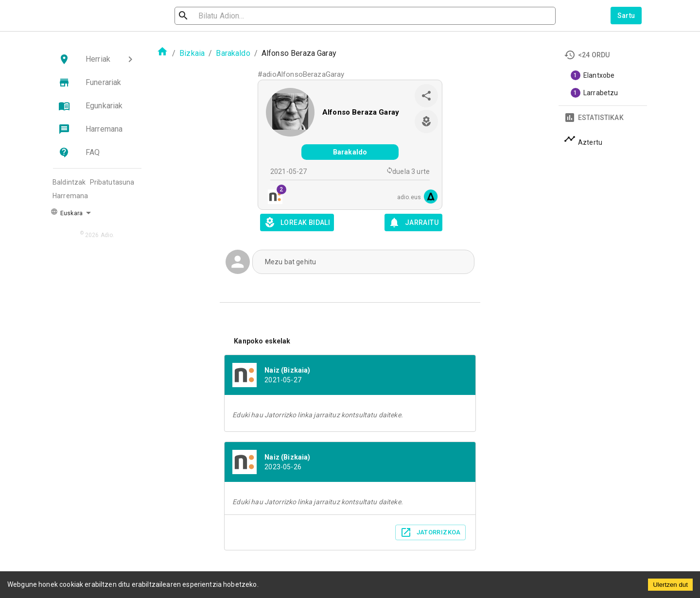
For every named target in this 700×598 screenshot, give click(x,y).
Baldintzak (69, 182)
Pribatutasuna (112, 182)
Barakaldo (233, 53)
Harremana (70, 196)
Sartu (626, 16)
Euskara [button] (67, 212)
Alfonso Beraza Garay (361, 112)
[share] (426, 96)
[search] (227, 16)
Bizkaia (192, 53)
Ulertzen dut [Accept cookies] (670, 585)
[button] (97, 59)
